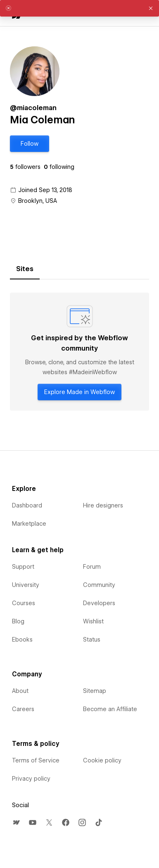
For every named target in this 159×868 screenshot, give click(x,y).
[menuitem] (16, 822)
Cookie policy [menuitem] (102, 760)
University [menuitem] (26, 585)
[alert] (79, 8)
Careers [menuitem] (23, 709)
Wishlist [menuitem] (93, 621)
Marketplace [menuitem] (29, 524)
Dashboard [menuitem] (27, 505)
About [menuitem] (20, 691)
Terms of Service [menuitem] (36, 760)
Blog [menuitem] (18, 621)
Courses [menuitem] (24, 603)
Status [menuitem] (92, 640)
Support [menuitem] (23, 567)
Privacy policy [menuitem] (31, 779)
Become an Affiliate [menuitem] (110, 709)
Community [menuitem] (99, 585)
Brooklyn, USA (38, 201)
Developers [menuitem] (99, 603)
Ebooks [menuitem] (22, 640)
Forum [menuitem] (92, 567)
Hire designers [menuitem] (103, 505)
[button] (30, 144)
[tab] (25, 269)
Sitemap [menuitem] (95, 691)
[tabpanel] (79, 352)
